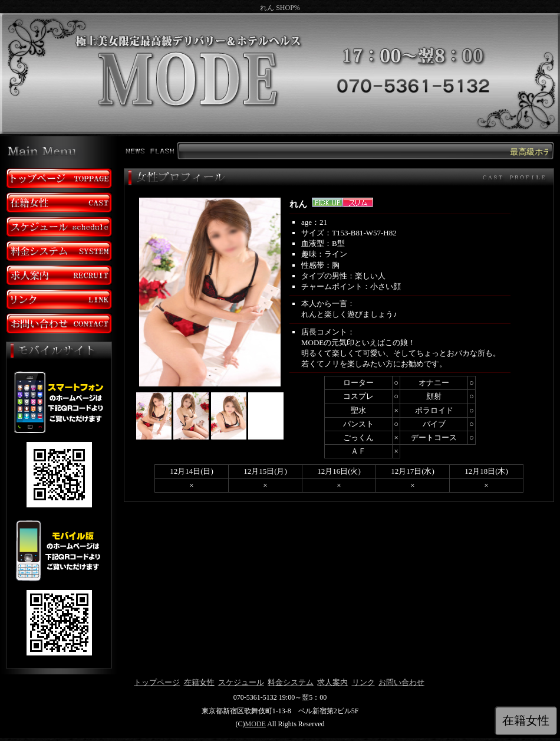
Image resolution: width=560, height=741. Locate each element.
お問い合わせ (401, 682)
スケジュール (241, 682)
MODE (255, 724)
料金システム (291, 682)
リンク (363, 682)
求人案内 (332, 682)
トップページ (157, 682)
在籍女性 (199, 682)
